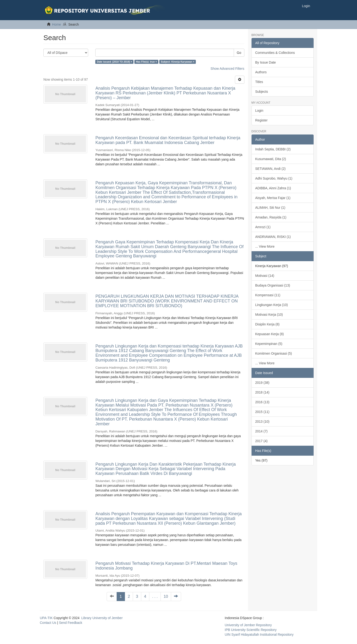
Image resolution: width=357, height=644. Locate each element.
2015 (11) (262, 412)
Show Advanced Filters (227, 69)
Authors (261, 72)
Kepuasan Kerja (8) (270, 334)
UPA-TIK (46, 618)
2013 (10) (262, 422)
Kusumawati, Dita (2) (271, 159)
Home (57, 24)
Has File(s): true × (146, 62)
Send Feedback (71, 623)
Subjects (262, 92)
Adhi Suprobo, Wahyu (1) (274, 178)
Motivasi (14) (265, 276)
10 (166, 596)
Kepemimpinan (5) (269, 344)
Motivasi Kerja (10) (269, 315)
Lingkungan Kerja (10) (272, 305)
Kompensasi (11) (268, 295)
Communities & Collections (275, 53)
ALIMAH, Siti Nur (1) (270, 208)
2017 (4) (261, 441)
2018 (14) (262, 392)
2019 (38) (262, 383)
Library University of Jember (102, 618)
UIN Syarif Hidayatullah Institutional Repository (259, 635)
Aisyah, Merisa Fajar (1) (273, 198)
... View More (265, 246)
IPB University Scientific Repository (251, 630)
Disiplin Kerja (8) (268, 324)
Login (259, 111)
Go (239, 53)
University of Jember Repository (248, 625)
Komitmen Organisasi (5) (274, 353)
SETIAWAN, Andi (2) (270, 169)
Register (261, 120)
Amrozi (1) (263, 227)
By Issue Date (266, 62)
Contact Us (48, 623)
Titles (259, 82)
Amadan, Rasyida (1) (271, 217)
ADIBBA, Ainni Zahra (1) (273, 188)
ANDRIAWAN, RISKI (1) (273, 237)
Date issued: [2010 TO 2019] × (114, 62)
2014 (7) (261, 431)
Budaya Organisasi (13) (273, 285)
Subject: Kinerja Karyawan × (178, 62)
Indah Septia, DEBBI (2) (273, 149)
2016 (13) (262, 402)
